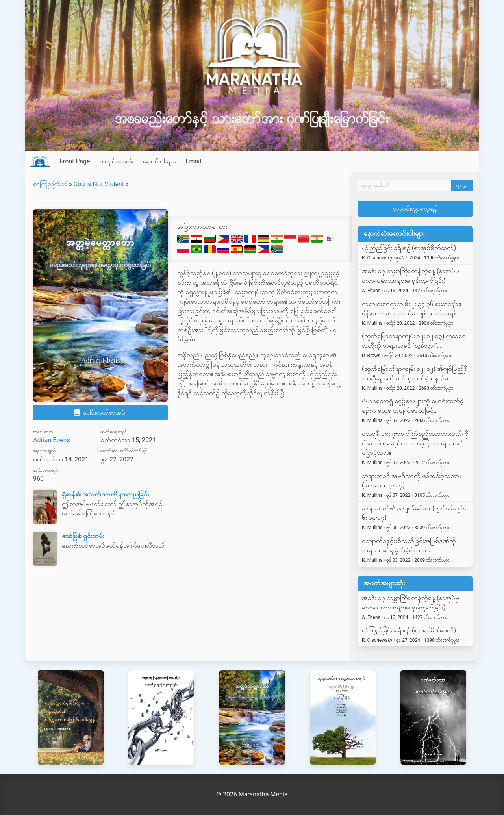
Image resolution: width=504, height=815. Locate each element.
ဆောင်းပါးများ (159, 161)
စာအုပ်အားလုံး (116, 161)
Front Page (75, 161)
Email (193, 161)
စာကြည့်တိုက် (50, 184)
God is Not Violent (99, 184)
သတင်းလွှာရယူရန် (415, 208)
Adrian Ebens (52, 440)
